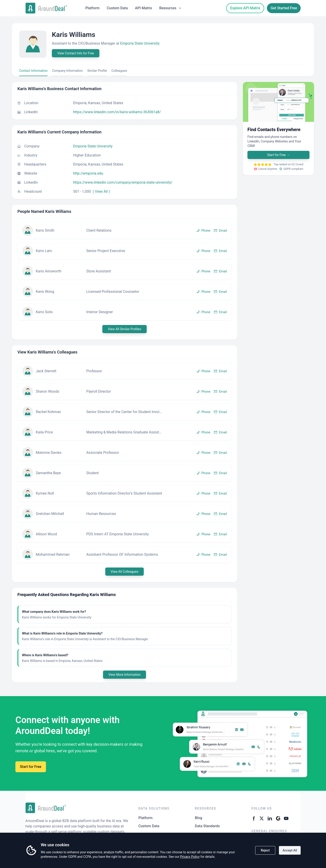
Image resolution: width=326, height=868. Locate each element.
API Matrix (143, 8)
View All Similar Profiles (124, 329)
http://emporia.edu (88, 173)
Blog (199, 818)
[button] (125, 231)
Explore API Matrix (245, 8)
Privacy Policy (190, 857)
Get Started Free (284, 8)
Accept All (290, 850)
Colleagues (119, 71)
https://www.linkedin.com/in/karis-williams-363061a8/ (117, 112)
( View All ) (101, 191)
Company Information (67, 71)
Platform (92, 8)
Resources (170, 8)
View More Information (125, 675)
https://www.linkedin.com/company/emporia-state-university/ (123, 182)
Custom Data (117, 8)
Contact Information (33, 71)
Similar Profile (97, 71)
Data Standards (207, 826)
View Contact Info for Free (76, 53)
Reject (265, 850)
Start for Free (278, 155)
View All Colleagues (125, 572)
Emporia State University (140, 43)
